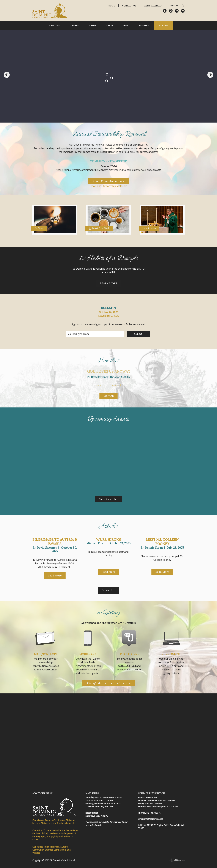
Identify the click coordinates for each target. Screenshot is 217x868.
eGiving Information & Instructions (108, 683)
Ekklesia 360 (177, 861)
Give (126, 25)
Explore (144, 25)
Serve (110, 25)
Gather (74, 25)
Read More (55, 575)
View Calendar (109, 499)
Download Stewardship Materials (108, 186)
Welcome (54, 25)
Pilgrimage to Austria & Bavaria (55, 542)
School (164, 25)
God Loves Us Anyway (109, 371)
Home (112, 6)
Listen (99, 385)
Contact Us (129, 6)
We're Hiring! (108, 539)
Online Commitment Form (108, 181)
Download (116, 385)
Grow (93, 25)
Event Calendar (153, 6)
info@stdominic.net (153, 819)
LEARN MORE (108, 283)
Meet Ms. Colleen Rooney (162, 542)
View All (109, 396)
